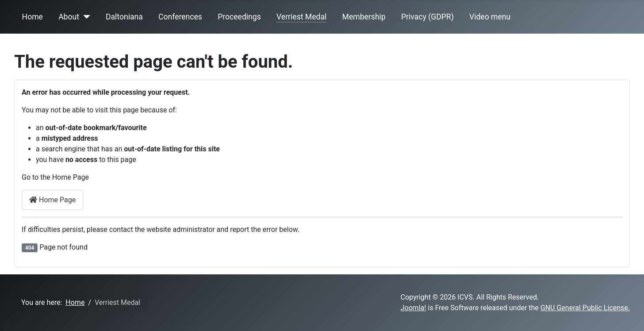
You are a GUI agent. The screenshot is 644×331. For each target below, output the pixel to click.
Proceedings (239, 17)
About (69, 17)
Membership (364, 17)
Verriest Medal (301, 17)
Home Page (52, 200)
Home (33, 17)
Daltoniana (124, 17)
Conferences (180, 17)
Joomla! (414, 308)
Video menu (490, 17)
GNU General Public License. (585, 308)
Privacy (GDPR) (427, 17)
